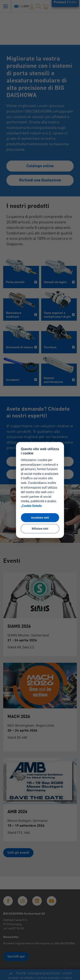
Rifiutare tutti (40, 529)
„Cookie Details (31, 506)
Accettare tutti (40, 518)
